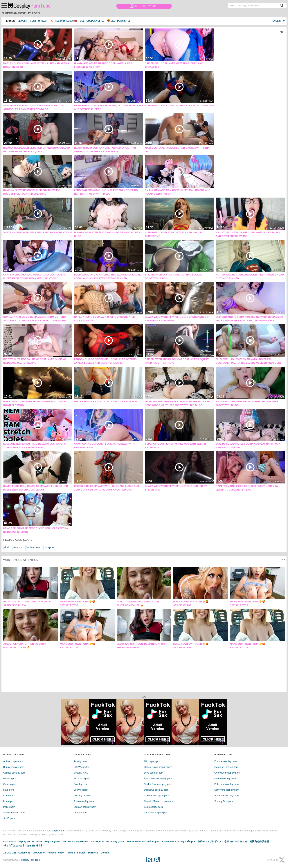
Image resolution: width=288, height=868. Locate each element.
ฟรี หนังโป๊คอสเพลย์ (14, 846)
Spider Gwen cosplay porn (158, 784)
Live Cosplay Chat (144, 6)
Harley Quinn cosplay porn (158, 767)
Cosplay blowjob (82, 795)
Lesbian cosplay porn (85, 807)
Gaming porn (10, 784)
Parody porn (80, 761)
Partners (93, 853)
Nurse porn (9, 801)
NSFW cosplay (82, 767)
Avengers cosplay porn (226, 795)
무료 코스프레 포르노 (236, 841)
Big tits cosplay (82, 778)
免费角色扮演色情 (259, 841)
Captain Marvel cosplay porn (159, 801)
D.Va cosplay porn (154, 773)
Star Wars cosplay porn (227, 790)
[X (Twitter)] (282, 860)
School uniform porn (14, 813)
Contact (105, 853)
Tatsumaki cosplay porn (156, 795)
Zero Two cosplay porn (156, 813)
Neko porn (9, 795)
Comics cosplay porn (14, 773)
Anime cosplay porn (14, 761)
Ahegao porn (80, 813)
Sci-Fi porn (9, 818)
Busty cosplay (81, 790)
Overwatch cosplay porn (227, 773)
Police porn (9, 807)
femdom (18, 547)
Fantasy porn (10, 778)
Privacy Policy (55, 853)
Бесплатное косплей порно (143, 841)
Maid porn (9, 790)
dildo (7, 547)
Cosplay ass (80, 784)
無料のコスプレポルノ (210, 841)
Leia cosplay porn (153, 807)
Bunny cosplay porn (14, 767)
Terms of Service (76, 853)
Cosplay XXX (81, 773)
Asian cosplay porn (84, 801)
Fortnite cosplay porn (225, 761)
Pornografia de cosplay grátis (108, 841)
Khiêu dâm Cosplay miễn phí (178, 841)
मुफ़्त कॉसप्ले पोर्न (34, 846)
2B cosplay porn (153, 761)
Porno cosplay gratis (48, 841)
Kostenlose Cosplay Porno (18, 841)
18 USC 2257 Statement (17, 853)
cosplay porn (58, 831)
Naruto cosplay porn (225, 778)
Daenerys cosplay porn (156, 790)
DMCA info (39, 853)
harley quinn (34, 547)
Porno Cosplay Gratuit (75, 841)
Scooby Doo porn (224, 801)
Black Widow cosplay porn (158, 778)
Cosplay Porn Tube (31, 6)
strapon (49, 547)
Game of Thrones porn (226, 767)
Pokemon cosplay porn (226, 784)
